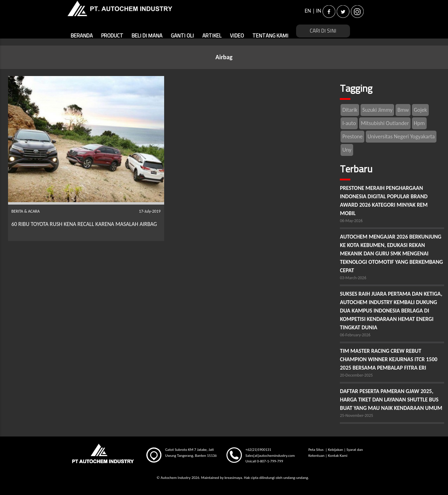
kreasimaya (233, 478)
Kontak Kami (338, 456)
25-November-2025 (356, 415)
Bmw (403, 110)
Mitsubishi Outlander (385, 123)
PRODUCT (112, 36)
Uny (347, 150)
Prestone (352, 136)
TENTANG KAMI (270, 36)
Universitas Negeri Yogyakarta (401, 136)
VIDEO (237, 36)
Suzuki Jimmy (377, 110)
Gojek (420, 110)
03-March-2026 (353, 278)
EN (308, 11)
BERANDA (82, 36)
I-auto (349, 123)
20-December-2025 (356, 375)
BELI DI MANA (147, 36)
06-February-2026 (355, 335)
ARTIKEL (212, 36)
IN (318, 11)
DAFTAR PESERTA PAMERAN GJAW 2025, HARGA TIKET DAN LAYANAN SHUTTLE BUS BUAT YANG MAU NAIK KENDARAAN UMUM (391, 400)
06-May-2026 (351, 221)
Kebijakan (335, 450)
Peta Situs (316, 450)
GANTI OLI (182, 36)
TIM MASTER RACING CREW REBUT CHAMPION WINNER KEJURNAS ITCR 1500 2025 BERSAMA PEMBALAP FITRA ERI (388, 359)
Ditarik (350, 110)
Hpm (419, 123)
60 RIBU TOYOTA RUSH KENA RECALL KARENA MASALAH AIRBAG (85, 224)
